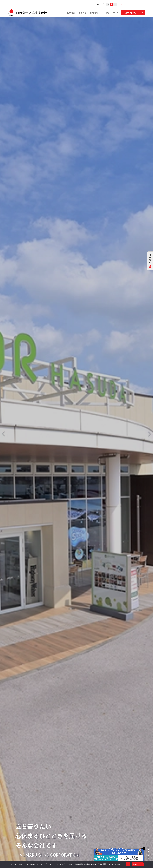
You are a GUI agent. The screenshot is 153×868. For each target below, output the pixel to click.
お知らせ (105, 13)
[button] (4, 434)
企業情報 (71, 13)
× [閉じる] (144, 848)
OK (128, 864)
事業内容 (82, 13)
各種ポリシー (138, 864)
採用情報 (94, 13)
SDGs (115, 13)
